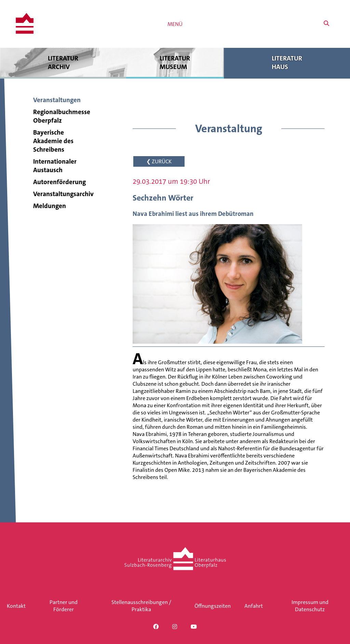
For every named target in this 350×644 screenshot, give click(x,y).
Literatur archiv (63, 62)
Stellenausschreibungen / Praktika (141, 606)
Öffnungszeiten (213, 606)
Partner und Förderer (64, 606)
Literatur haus (287, 62)
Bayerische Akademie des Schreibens (53, 141)
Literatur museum (175, 62)
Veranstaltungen (57, 100)
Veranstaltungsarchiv (63, 194)
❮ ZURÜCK (159, 161)
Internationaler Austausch (55, 166)
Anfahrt (254, 606)
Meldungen (50, 206)
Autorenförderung (59, 182)
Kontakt (16, 606)
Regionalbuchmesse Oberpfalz (62, 116)
